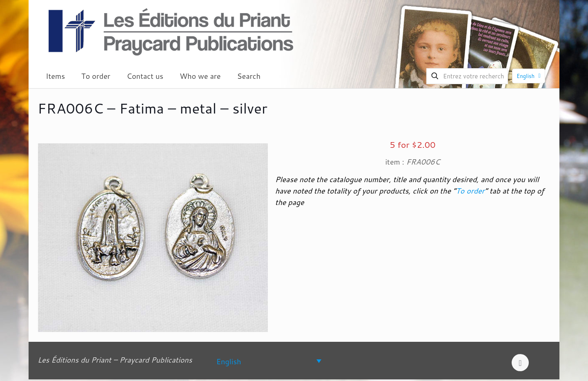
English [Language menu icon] (529, 76)
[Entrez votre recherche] (467, 76)
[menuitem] (269, 361)
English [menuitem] (229, 361)
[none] (269, 361)
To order (470, 191)
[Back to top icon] (520, 363)
